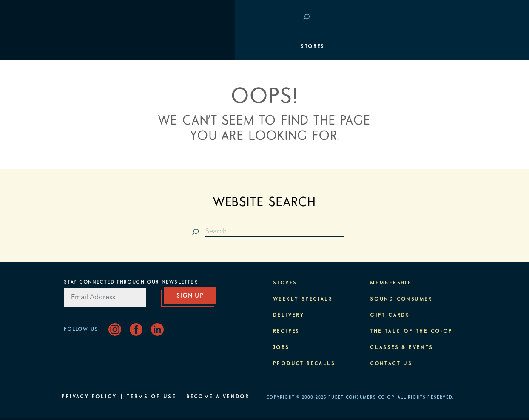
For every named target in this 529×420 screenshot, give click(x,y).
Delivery (289, 315)
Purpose (448, 149)
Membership (87, 98)
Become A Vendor (218, 397)
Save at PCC (412, 17)
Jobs (281, 348)
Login (452, 17)
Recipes (286, 332)
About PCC (444, 174)
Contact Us (391, 364)
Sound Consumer (401, 299)
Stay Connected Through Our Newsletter (131, 282)
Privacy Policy (89, 397)
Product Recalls (304, 364)
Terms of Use (151, 397)
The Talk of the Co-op (411, 332)
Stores (78, 47)
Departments (88, 72)
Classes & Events (431, 123)
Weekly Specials (303, 299)
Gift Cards (390, 315)
